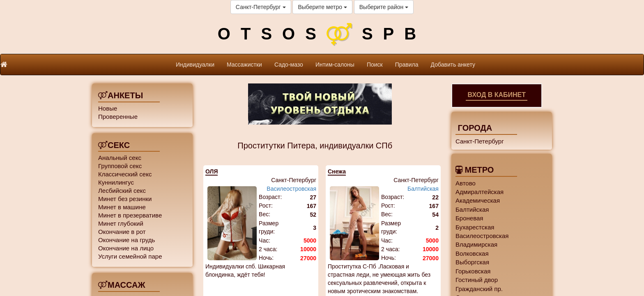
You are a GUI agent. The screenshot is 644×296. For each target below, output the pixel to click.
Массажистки (244, 65)
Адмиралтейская (480, 192)
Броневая (469, 218)
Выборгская (472, 262)
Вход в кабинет (497, 95)
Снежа (337, 171)
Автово (466, 183)
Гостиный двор (477, 280)
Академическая (478, 200)
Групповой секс (120, 166)
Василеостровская (291, 189)
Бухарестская (475, 227)
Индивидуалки (195, 65)
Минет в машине (122, 207)
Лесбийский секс (122, 191)
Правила (407, 65)
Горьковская (473, 271)
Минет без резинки (125, 199)
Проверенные (118, 117)
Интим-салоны (335, 65)
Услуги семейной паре (130, 256)
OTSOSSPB (322, 34)
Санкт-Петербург (261, 7)
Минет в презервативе (130, 215)
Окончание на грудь (126, 240)
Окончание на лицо (126, 248)
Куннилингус (116, 182)
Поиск (375, 65)
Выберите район (384, 7)
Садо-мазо (289, 65)
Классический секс (125, 174)
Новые (108, 108)
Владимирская (476, 244)
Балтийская (423, 189)
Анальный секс (120, 158)
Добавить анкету (453, 65)
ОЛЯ (212, 171)
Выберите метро (322, 7)
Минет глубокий (121, 223)
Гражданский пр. (479, 289)
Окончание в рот (122, 232)
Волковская (472, 253)
